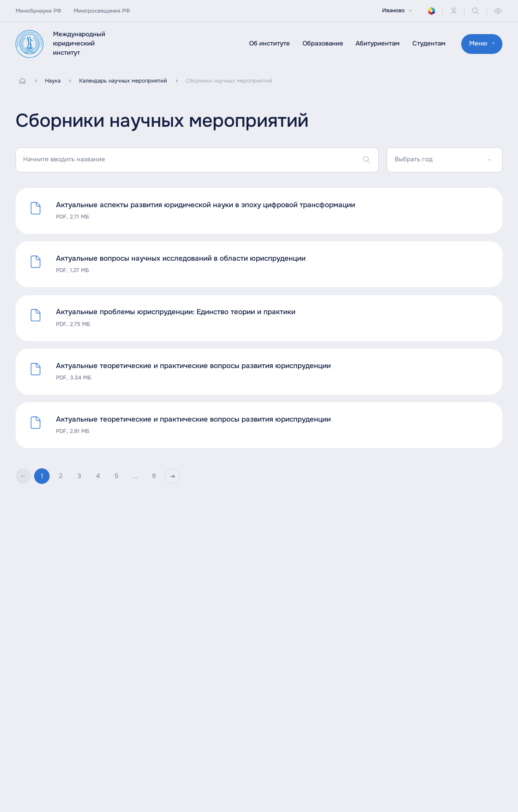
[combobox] (445, 160)
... (135, 476)
